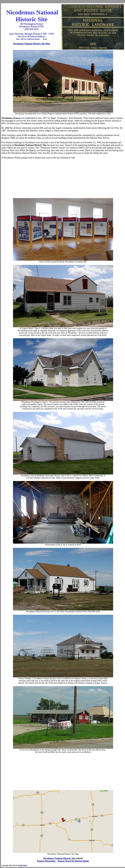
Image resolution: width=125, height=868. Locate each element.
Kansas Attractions (46, 861)
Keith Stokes (23, 865)
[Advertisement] (63, 179)
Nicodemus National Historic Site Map (32, 44)
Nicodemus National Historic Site (59, 858)
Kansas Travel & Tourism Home (73, 861)
